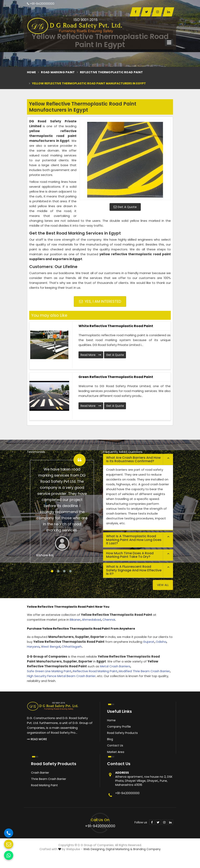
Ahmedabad (91, 620)
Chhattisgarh (72, 647)
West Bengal (51, 647)
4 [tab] (70, 571)
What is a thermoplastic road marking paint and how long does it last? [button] (134, 540)
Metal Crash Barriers (115, 666)
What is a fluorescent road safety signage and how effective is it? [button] (134, 570)
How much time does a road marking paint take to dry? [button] (130, 555)
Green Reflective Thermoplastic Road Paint (116, 377)
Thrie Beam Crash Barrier (49, 779)
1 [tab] (52, 571)
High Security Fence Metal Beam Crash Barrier (61, 676)
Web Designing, (94, 849)
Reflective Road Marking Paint (95, 671)
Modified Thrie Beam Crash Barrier (144, 671)
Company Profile (119, 727)
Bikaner (75, 620)
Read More (91, 355)
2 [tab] (58, 571)
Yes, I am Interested (100, 301)
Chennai (109, 620)
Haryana (33, 647)
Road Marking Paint (58, 72)
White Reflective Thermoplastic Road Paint (116, 326)
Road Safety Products (122, 733)
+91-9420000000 (41, 4)
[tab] (138, 460)
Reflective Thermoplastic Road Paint (111, 72)
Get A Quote (125, 207)
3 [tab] (64, 571)
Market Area (116, 752)
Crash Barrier (40, 773)
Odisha (161, 642)
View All (163, 585)
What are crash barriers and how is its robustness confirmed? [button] (133, 459)
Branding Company (147, 849)
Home (31, 72)
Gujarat (149, 642)
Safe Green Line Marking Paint (49, 671)
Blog (110, 739)
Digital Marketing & (119, 849)
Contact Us (115, 745)
